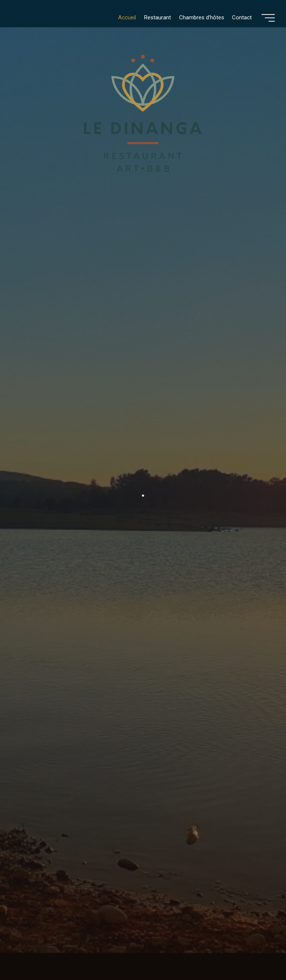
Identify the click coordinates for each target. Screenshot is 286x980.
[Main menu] (268, 18)
